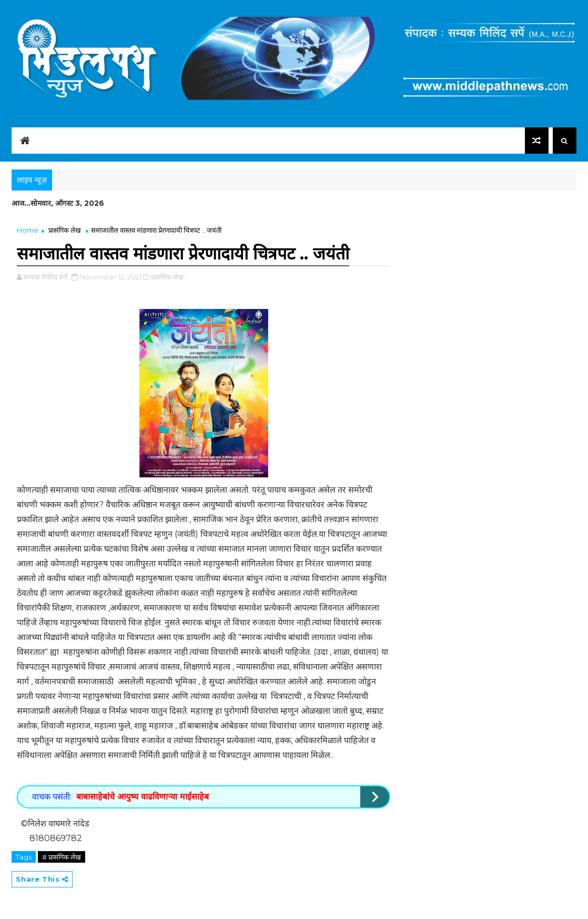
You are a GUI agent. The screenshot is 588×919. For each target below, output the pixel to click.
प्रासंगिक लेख (65, 230)
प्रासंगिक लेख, (168, 277)
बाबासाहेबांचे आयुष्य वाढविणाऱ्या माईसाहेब (143, 797)
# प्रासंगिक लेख (62, 857)
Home (28, 230)
